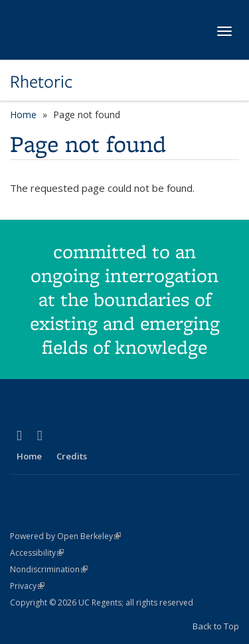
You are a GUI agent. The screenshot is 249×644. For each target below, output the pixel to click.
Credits (72, 456)
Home (23, 115)
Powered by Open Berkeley (65, 536)
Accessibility (37, 553)
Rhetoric (41, 82)
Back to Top (216, 626)
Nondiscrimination (49, 569)
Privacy (27, 586)
